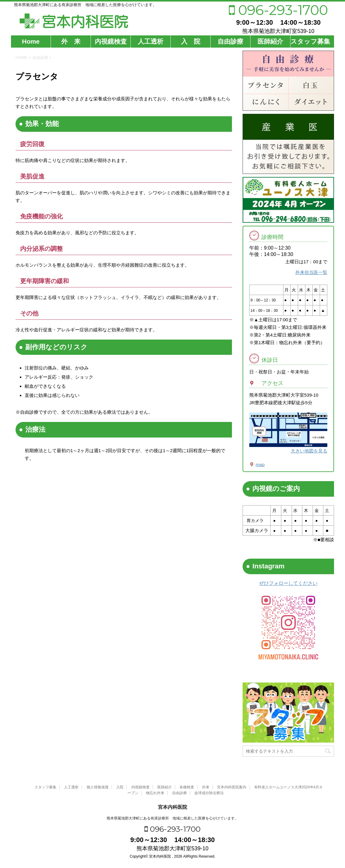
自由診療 (230, 41)
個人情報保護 (98, 787)
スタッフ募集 (310, 41)
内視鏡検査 (111, 41)
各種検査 (187, 787)
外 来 (71, 41)
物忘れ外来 (155, 793)
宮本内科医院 (172, 807)
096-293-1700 (278, 10)
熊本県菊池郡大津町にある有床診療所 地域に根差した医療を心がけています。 (172, 818)
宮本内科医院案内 (232, 787)
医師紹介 (270, 41)
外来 (206, 787)
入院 (120, 787)
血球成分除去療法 (209, 793)
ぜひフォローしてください (288, 583)
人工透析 (151, 41)
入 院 (191, 41)
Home (31, 41)
